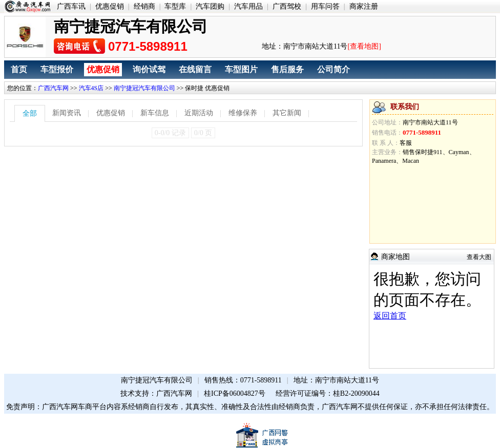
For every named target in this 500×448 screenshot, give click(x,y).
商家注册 (364, 6)
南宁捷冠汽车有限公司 (144, 88)
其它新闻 (287, 113)
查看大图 (479, 257)
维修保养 (243, 113)
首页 (19, 69)
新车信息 (155, 113)
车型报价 (57, 69)
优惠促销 (110, 6)
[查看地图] (364, 46)
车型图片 (241, 69)
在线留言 (195, 69)
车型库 (175, 6)
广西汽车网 (53, 88)
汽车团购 (210, 6)
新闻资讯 (67, 113)
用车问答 (325, 6)
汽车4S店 (91, 88)
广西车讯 (71, 6)
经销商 (144, 6)
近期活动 (199, 113)
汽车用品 (248, 6)
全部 (30, 113)
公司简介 (334, 69)
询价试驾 (149, 69)
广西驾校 (287, 6)
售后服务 (287, 69)
